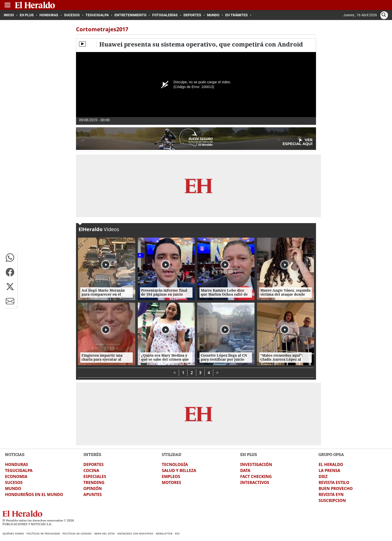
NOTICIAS (15, 454)
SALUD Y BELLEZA (179, 470)
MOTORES (171, 482)
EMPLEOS (171, 476)
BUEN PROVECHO (335, 488)
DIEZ (323, 476)
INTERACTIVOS (255, 482)
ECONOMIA (16, 476)
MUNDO (13, 488)
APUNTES (93, 494)
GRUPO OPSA (331, 454)
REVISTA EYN (331, 494)
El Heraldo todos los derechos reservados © (38, 520)
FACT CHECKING (256, 476)
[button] (10, 258)
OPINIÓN (93, 488)
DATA (245, 470)
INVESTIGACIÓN (256, 464)
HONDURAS (16, 464)
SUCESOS (14, 482)
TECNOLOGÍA (175, 464)
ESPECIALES (95, 476)
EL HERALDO (331, 464)
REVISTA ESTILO (334, 482)
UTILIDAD (171, 454)
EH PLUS (249, 454)
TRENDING (94, 482)
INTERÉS (92, 454)
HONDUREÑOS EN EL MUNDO (34, 494)
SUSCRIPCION (332, 500)
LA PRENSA (329, 470)
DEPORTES (94, 464)
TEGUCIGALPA (19, 470)
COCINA (91, 470)
